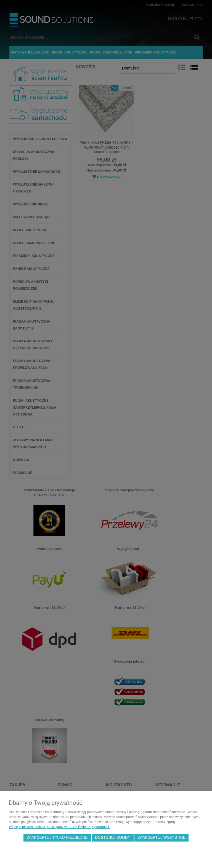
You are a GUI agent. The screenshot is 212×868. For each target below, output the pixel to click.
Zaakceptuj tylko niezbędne (57, 838)
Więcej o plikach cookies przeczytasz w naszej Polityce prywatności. (59, 827)
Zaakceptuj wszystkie (161, 838)
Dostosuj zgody (113, 838)
